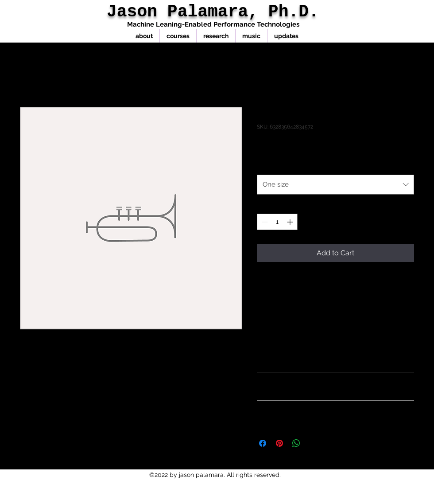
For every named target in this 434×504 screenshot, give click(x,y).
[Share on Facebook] (263, 443)
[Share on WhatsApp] (296, 443)
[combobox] (335, 184)
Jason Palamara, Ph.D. (213, 12)
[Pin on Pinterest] (279, 443)
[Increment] (291, 222)
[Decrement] (264, 222)
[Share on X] (313, 443)
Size (265, 166)
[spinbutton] (277, 222)
